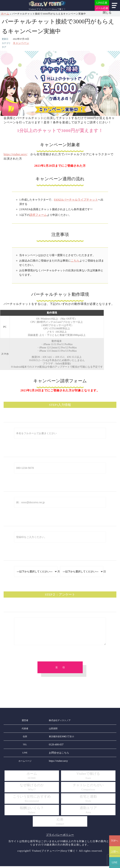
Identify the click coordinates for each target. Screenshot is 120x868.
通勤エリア (88, 812)
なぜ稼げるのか (32, 789)
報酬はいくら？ (32, 812)
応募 (60, 824)
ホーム (5, 14)
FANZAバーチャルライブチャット (75, 199)
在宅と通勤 (88, 801)
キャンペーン (20, 43)
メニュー (115, 5)
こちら (75, 260)
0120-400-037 (55, 747)
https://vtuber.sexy (57, 763)
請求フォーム (38, 214)
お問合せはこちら (58, 755)
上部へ (115, 852)
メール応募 (102, 8)
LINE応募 (102, 3)
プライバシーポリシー (60, 837)
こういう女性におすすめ (32, 801)
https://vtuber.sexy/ (16, 154)
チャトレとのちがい (88, 789)
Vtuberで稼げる (88, 778)
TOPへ (114, 841)
